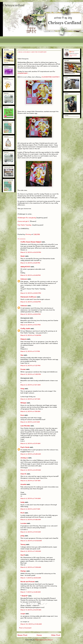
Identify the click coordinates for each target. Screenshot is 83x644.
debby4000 (25, 267)
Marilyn (23, 571)
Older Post (56, 635)
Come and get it (23, 221)
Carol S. (23, 474)
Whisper (23, 403)
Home (39, 635)
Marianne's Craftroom (28, 297)
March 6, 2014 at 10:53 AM (31, 541)
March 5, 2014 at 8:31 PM (30, 263)
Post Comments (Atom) (44, 640)
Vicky (22, 389)
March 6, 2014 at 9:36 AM (31, 520)
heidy (22, 502)
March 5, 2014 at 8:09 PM (31, 252)
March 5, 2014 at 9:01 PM (30, 325)
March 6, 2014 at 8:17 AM (30, 509)
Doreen (23, 369)
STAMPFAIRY (23, 73)
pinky (22, 536)
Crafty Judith (25, 329)
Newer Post (22, 635)
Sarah (23, 256)
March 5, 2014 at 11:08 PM (31, 335)
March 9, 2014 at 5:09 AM (31, 610)
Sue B (23, 555)
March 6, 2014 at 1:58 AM (30, 411)
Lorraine (23, 523)
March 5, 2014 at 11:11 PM (30, 351)
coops (23, 614)
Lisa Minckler (25, 426)
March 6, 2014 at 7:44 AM (31, 498)
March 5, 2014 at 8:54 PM (31, 314)
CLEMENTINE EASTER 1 (51, 77)
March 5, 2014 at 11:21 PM (30, 366)
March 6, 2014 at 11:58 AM (31, 567)
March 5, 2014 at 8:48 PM (31, 275)
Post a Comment (25, 628)
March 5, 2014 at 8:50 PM (31, 293)
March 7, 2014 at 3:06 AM (31, 578)
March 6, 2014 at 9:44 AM (31, 532)
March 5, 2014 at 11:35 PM (31, 374)
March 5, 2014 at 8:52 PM (31, 302)
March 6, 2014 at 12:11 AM (30, 385)
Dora (22, 415)
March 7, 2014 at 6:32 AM (31, 592)
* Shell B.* (24, 596)
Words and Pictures (28, 582)
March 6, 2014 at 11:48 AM (31, 551)
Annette (23, 484)
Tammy (23, 544)
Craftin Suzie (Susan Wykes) (31, 242)
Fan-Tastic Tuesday (24, 225)
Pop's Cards (25, 447)
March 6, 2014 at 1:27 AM (30, 399)
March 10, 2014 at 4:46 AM (31, 624)
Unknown (24, 279)
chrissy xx (24, 458)
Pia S (22, 513)
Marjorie (24, 339)
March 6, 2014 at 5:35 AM (31, 454)
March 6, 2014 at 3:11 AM (30, 422)
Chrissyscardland (14, 5)
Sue (22, 355)
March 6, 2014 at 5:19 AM (30, 443)
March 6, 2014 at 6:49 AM (31, 470)
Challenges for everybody (27, 218)
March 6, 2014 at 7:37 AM (30, 481)
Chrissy (72, 52)
